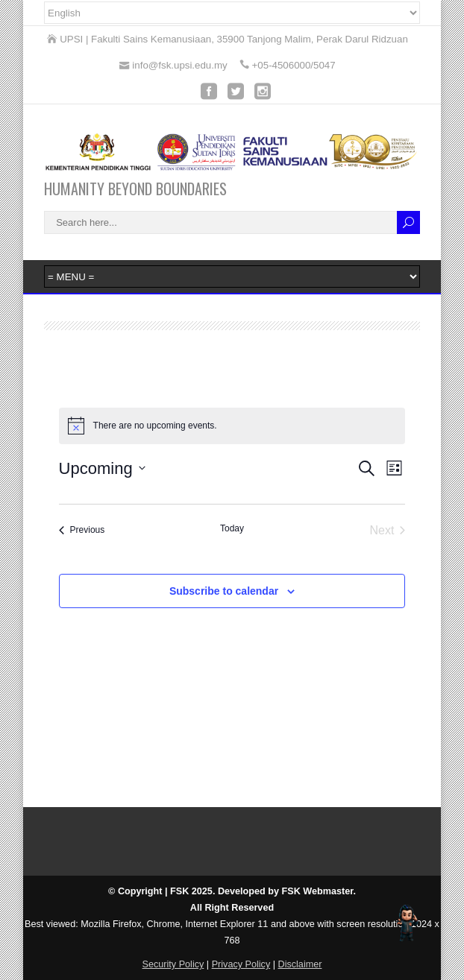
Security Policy (173, 964)
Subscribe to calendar (224, 591)
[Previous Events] (82, 531)
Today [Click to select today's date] (232, 528)
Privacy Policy (241, 964)
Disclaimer (300, 964)
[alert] (232, 426)
